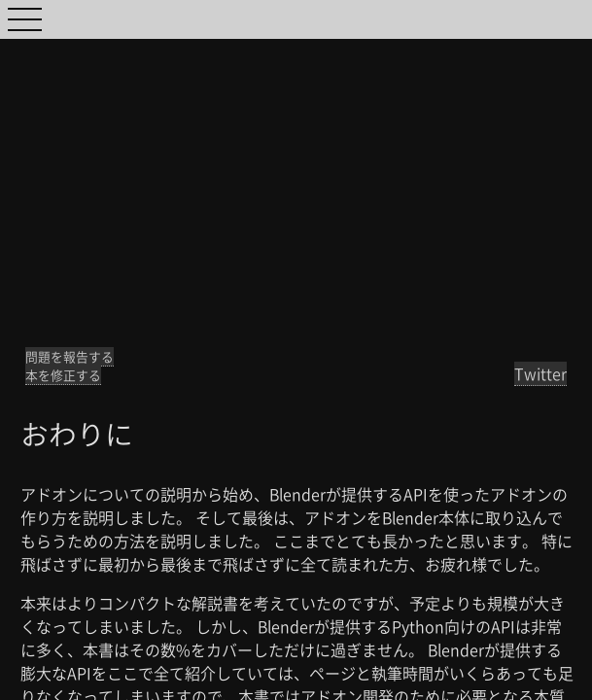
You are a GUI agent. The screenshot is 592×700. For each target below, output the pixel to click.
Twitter (540, 373)
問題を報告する (70, 356)
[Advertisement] (296, 175)
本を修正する (63, 375)
